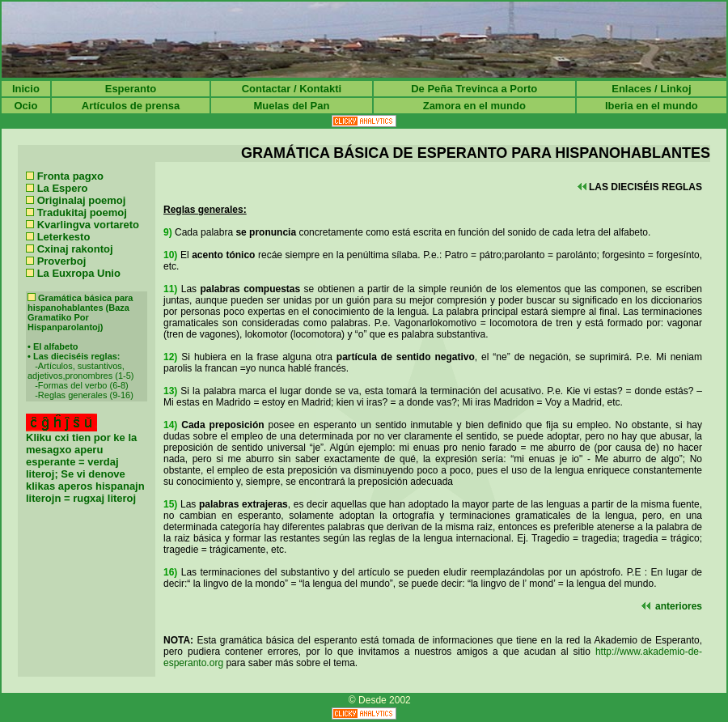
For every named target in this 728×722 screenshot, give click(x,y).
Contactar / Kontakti (292, 89)
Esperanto (131, 89)
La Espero (63, 188)
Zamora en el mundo (474, 106)
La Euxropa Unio (79, 273)
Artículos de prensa (131, 106)
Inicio (26, 89)
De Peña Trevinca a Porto (474, 89)
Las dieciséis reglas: (77, 356)
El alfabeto (56, 346)
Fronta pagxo (70, 176)
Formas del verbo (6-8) (83, 385)
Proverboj (62, 261)
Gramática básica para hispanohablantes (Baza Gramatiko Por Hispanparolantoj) (80, 312)
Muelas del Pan (291, 106)
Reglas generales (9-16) (86, 395)
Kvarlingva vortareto (88, 225)
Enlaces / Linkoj (651, 89)
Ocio (25, 106)
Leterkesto (64, 237)
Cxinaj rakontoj (75, 249)
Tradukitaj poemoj (82, 212)
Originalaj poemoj (82, 200)
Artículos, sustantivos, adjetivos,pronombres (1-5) (80, 371)
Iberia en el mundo (652, 106)
